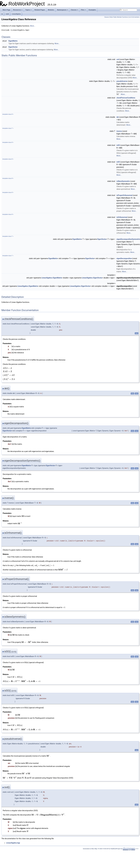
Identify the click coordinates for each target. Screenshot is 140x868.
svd (118, 59)
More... (33, 26)
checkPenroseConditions (126, 98)
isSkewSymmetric (123, 181)
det (118, 117)
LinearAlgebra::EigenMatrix (52, 278)
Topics (28, 10)
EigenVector (13, 47)
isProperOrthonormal (124, 195)
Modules (51, 10)
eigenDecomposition (124, 258)
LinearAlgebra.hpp (13, 843)
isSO (118, 145)
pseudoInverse (122, 81)
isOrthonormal (122, 217)
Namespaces (62, 10)
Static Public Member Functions (119, 17)
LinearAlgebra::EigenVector (92, 278)
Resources (18, 10)
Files (83, 10)
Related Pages (40, 10)
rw (2, 14)
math (7, 14)
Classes (74, 10)
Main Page (6, 10)
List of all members (134, 17)
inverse (119, 131)
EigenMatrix (13, 41)
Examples (92, 10)
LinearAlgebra (16, 14)
